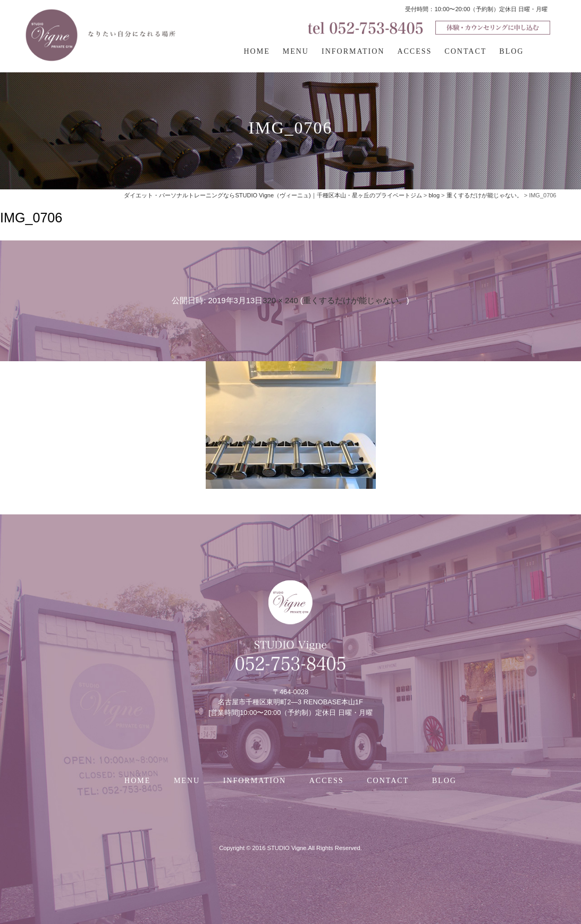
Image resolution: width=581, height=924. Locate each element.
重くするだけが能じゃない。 (355, 301)
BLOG (511, 51)
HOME (257, 51)
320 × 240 (280, 301)
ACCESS (414, 51)
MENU (296, 51)
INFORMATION (353, 51)
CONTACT (465, 51)
